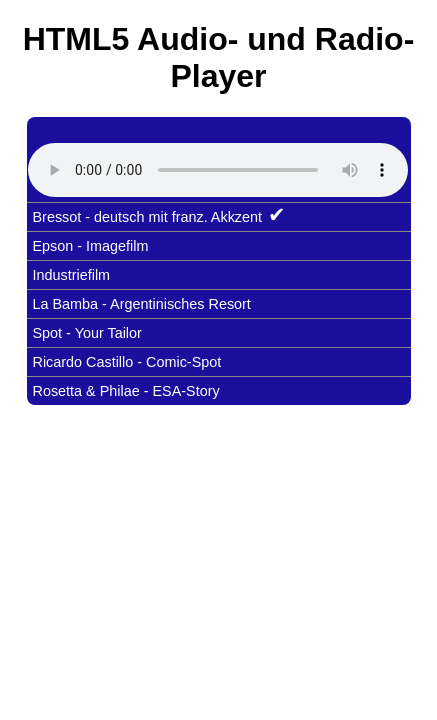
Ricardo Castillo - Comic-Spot (127, 362)
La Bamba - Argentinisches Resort (142, 304)
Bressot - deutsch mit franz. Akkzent (159, 214)
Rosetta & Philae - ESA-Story (126, 391)
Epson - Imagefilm (91, 246)
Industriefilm (72, 275)
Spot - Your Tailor (87, 333)
